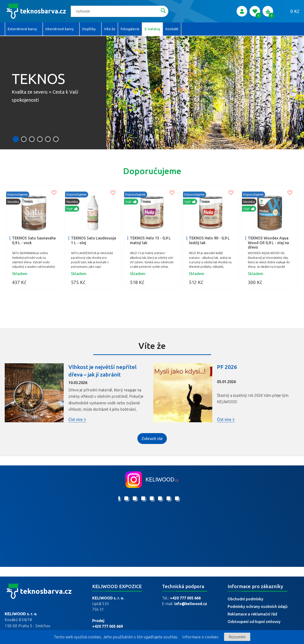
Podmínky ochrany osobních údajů (258, 606)
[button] (16, 139)
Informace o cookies (200, 637)
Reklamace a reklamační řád (252, 614)
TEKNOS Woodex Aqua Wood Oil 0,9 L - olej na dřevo (268, 241)
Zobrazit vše (152, 435)
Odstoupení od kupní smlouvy (254, 622)
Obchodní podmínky (245, 599)
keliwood (162, 474)
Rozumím (237, 637)
